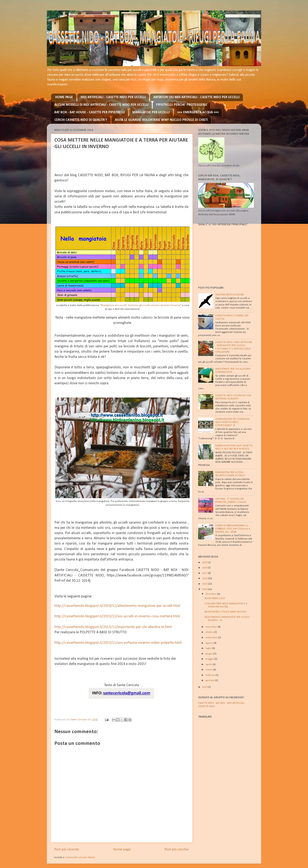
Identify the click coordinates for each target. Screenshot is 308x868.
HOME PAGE (64, 97)
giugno (209, 654)
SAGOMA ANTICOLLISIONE (230, 295)
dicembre (211, 594)
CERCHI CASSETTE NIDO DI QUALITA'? (81, 120)
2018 (205, 568)
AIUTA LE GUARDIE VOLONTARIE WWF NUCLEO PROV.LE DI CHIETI (161, 120)
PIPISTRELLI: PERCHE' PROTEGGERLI (182, 105)
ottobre (210, 632)
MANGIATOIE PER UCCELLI (151, 112)
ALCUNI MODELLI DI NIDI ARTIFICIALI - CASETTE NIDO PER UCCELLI (101, 105)
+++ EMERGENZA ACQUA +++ (198, 112)
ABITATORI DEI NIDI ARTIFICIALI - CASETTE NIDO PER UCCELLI (196, 97)
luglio (209, 648)
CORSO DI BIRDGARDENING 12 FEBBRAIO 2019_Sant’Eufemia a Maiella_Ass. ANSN (233, 529)
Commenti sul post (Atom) (80, 858)
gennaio (210, 680)
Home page (122, 849)
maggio (210, 659)
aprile (209, 665)
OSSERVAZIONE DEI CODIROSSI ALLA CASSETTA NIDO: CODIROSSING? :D (232, 422)
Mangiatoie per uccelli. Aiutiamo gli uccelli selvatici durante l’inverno (141, 305)
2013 (205, 687)
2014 (205, 589)
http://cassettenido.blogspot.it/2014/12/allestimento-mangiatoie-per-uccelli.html (117, 606)
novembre (212, 627)
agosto (209, 643)
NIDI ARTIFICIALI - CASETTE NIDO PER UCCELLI (113, 97)
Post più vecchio (177, 849)
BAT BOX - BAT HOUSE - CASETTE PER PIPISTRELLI (90, 112)
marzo (209, 670)
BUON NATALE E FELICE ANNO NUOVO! (226, 612)
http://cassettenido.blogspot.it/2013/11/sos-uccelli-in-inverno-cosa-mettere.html (117, 616)
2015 (205, 584)
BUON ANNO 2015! (215, 598)
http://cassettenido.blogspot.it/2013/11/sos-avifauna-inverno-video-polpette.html (118, 643)
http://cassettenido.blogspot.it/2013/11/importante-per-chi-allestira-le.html (113, 627)
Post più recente (67, 849)
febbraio (211, 675)
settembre (212, 638)
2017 (205, 573)
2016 (205, 579)
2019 (205, 563)
